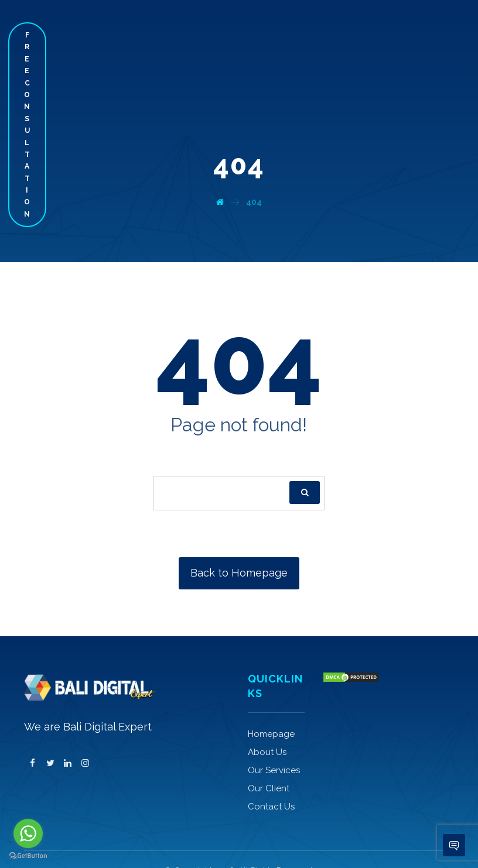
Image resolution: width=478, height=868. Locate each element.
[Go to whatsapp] (28, 833)
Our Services (274, 770)
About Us (267, 752)
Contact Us (271, 807)
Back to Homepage (239, 573)
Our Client (269, 788)
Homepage (271, 734)
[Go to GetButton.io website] (28, 856)
